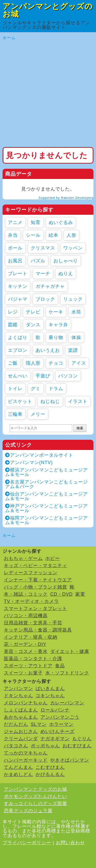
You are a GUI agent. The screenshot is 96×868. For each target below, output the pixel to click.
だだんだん (16, 724)
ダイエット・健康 (70, 651)
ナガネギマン (55, 739)
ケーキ (56, 312)
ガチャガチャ (50, 286)
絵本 (54, 235)
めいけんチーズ (57, 731)
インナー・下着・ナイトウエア (38, 580)
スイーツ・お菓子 (23, 673)
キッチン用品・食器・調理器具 (38, 630)
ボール (15, 248)
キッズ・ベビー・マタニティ (35, 566)
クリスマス (43, 248)
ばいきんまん (50, 689)
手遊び (43, 376)
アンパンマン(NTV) (29, 463)
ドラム (56, 389)
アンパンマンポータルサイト (39, 455)
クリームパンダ (21, 739)
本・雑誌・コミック (26, 594)
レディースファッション (31, 573)
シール (33, 235)
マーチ (43, 274)
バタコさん (16, 746)
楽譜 (73, 350)
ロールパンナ (55, 710)
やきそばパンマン (70, 760)
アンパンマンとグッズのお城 (48, 10)
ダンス (33, 325)
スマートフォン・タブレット (35, 608)
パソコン (68, 376)
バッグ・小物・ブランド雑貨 (35, 587)
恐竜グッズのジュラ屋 (28, 811)
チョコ (56, 363)
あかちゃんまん (21, 717)
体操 (76, 337)
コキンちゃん (50, 696)
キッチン (18, 286)
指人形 (33, 363)
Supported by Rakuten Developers (66, 198)
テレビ (33, 312)
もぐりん (82, 739)
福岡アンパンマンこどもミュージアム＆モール (46, 520)
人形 (71, 235)
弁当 (13, 235)
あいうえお (48, 350)
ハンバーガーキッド (26, 760)
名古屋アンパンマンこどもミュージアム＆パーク (46, 484)
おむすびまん (77, 746)
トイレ (15, 389)
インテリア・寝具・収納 (31, 637)
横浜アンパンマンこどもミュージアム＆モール (46, 472)
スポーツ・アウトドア (28, 666)
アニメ (15, 222)
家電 (80, 594)
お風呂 (15, 261)
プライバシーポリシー (27, 843)
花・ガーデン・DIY (25, 644)
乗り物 (56, 337)
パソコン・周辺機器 (26, 616)
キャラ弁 (58, 325)
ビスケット (20, 401)
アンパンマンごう (60, 717)
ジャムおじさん (21, 731)
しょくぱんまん (21, 710)
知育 (36, 222)
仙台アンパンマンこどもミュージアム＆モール (46, 496)
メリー (38, 414)
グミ (36, 389)
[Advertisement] (48, 94)
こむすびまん (50, 767)
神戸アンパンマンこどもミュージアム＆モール (46, 508)
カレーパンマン (67, 703)
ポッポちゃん (45, 746)
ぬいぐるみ (61, 222)
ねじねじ (50, 401)
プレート (18, 274)
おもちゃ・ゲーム (23, 558)
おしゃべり (66, 261)
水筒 (76, 312)
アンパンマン (18, 689)
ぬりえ (66, 274)
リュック (73, 299)
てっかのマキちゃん (26, 753)
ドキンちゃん (18, 696)
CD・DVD (61, 594)
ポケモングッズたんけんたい (35, 796)
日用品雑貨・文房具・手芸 (33, 623)
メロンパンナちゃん (26, 703)
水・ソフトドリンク (67, 673)
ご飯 (13, 363)
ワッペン (73, 248)
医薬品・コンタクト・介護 (33, 659)
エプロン (18, 350)
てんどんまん (18, 767)
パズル (38, 261)
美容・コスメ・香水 (26, 651)
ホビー (53, 558)
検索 (80, 428)
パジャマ (18, 299)
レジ (13, 312)
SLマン (39, 724)
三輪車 (15, 414)
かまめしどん (18, 774)
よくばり (18, 337)
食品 (60, 666)
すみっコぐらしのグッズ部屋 (35, 804)
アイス (79, 363)
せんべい (18, 376)
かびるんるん (50, 774)
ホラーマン (61, 724)
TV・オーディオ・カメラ (31, 601)
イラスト (78, 401)
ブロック (45, 299)
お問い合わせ (70, 843)
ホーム (9, 38)
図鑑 (13, 325)
